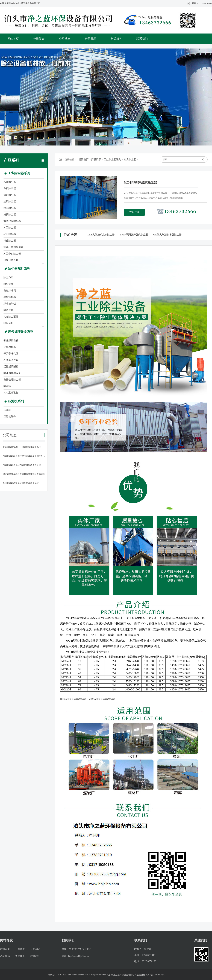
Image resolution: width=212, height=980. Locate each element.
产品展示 (90, 39)
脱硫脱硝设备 (11, 260)
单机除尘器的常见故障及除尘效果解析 (21, 483)
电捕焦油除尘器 (12, 380)
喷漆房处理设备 (12, 373)
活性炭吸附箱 (11, 367)
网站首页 (13, 39)
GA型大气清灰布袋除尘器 (167, 235)
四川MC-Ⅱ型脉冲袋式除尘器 (73, 699)
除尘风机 (8, 323)
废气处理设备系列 (21, 332)
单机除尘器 (10, 188)
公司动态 (65, 39)
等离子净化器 (11, 354)
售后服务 (116, 39)
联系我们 (142, 39)
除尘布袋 (8, 277)
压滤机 (7, 410)
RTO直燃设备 (11, 393)
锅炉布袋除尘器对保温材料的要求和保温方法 (24, 474)
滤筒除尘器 (10, 215)
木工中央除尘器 (12, 254)
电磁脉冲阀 (10, 291)
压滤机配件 (10, 416)
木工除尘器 (10, 228)
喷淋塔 (7, 386)
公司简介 (39, 39)
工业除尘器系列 (19, 173)
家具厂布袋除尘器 (13, 247)
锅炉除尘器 (10, 195)
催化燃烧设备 (11, 340)
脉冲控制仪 (10, 304)
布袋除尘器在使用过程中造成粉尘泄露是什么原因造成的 (24, 458)
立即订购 (134, 212)
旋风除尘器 (10, 201)
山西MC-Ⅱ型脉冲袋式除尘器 (102, 699)
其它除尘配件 (11, 317)
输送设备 (8, 310)
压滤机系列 (16, 401)
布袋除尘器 (10, 182)
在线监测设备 (11, 360)
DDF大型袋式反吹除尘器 (101, 235)
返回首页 (84, 160)
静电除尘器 (10, 208)
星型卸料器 (10, 297)
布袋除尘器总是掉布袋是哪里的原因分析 (22, 465)
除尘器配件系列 (19, 269)
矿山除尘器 (10, 234)
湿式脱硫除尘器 (12, 221)
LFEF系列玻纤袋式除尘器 (134, 235)
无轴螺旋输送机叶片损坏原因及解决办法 (22, 447)
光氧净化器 (10, 347)
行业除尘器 (10, 241)
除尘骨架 (8, 284)
